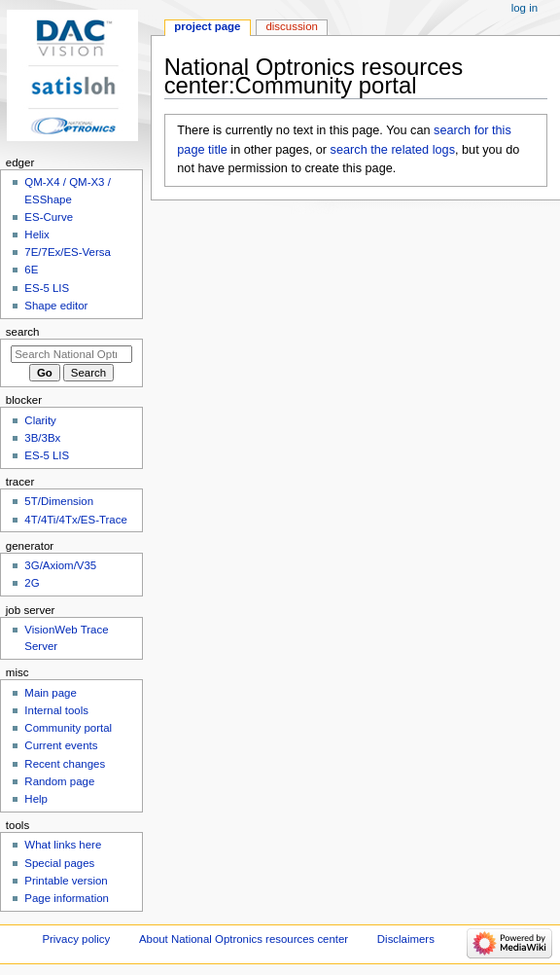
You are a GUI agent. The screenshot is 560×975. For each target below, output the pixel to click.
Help (36, 799)
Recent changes (65, 764)
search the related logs (393, 150)
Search (23, 332)
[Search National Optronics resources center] (71, 354)
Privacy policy (76, 939)
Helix (36, 235)
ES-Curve (49, 217)
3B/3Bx (42, 438)
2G (32, 583)
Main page (51, 693)
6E (31, 270)
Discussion (291, 26)
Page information (67, 898)
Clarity (40, 420)
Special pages (59, 863)
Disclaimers (406, 939)
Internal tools (56, 710)
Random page (59, 781)
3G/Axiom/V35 (60, 565)
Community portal (68, 728)
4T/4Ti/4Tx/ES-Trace (75, 520)
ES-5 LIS (47, 288)
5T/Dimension (59, 501)
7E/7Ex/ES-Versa (68, 252)
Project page (207, 26)
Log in (525, 8)
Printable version (66, 881)
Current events (61, 745)
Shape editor (56, 306)
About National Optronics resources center (244, 939)
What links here (63, 845)
